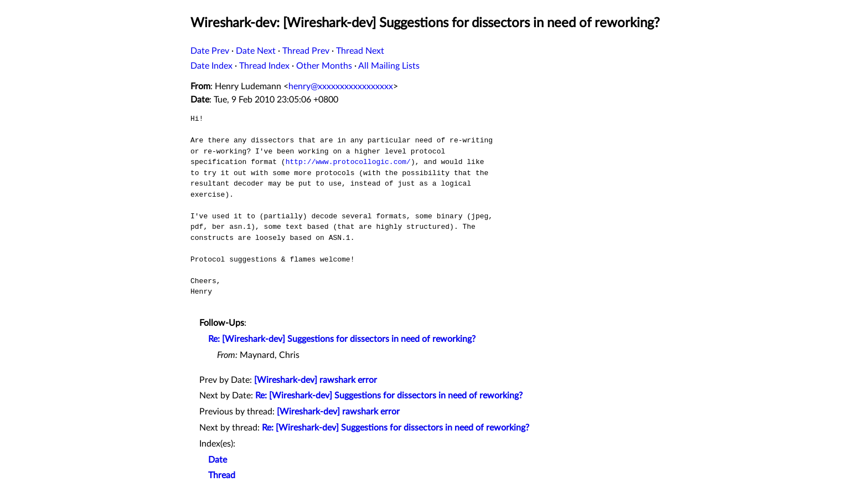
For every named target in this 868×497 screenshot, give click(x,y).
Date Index (211, 66)
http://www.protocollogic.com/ (348, 162)
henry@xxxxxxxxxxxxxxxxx (341, 86)
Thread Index (264, 66)
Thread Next (360, 51)
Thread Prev (306, 51)
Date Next (256, 51)
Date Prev (210, 51)
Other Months (324, 66)
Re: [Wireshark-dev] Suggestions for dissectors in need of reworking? (342, 339)
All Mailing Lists (389, 66)
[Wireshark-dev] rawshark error (316, 380)
